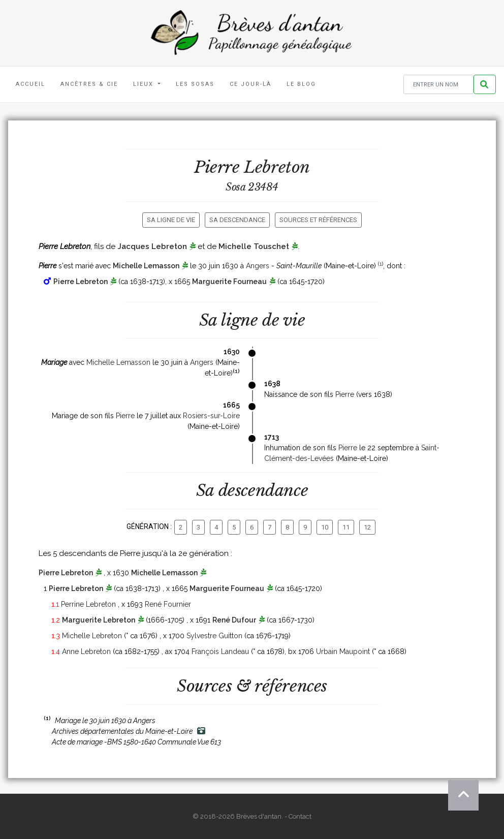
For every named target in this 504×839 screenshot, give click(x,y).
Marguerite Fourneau (229, 282)
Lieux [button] (145, 84)
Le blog (301, 84)
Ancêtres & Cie (89, 84)
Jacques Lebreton (152, 246)
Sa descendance (237, 220)
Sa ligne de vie (171, 220)
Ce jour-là (250, 84)
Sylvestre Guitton (214, 636)
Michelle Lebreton (92, 636)
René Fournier (168, 604)
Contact (300, 816)
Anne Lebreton (86, 651)
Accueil (30, 84)
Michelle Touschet (254, 246)
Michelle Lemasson (146, 266)
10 (325, 527)
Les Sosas (195, 84)
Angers (258, 266)
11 (346, 527)
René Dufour (234, 620)
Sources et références (318, 220)
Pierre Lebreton (81, 282)
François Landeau (220, 651)
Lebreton (277, 167)
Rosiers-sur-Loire (211, 416)
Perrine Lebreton (88, 604)
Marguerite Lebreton (99, 620)
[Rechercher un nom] (438, 85)
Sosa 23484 (252, 187)
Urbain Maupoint (343, 651)
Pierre (345, 394)
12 (367, 527)
